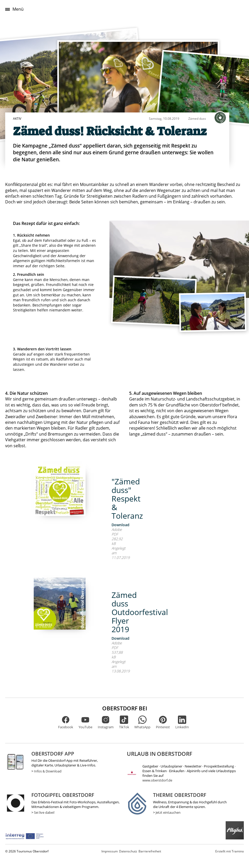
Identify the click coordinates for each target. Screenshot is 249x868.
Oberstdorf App (53, 754)
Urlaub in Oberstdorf (160, 754)
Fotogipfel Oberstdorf (63, 795)
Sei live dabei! (44, 812)
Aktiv (17, 119)
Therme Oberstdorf (180, 795)
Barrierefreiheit (150, 851)
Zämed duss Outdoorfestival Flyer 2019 (140, 612)
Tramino (230, 851)
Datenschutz (128, 851)
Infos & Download (48, 771)
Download (120, 525)
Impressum (110, 851)
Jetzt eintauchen (168, 812)
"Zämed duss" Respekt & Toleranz (127, 499)
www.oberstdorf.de (157, 780)
